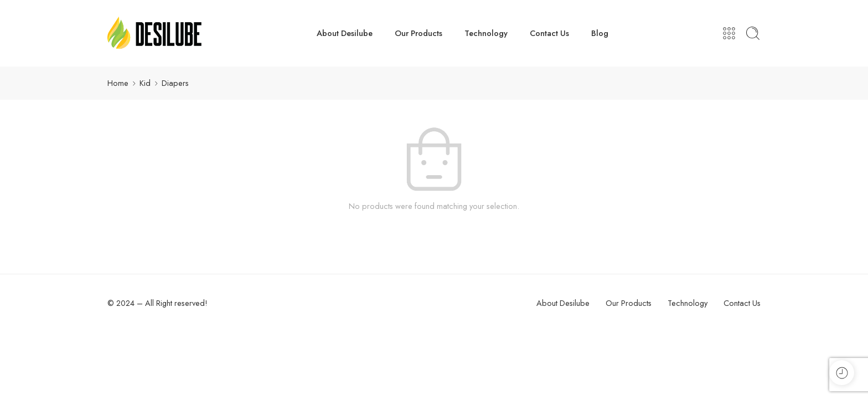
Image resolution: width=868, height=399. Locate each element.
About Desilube (345, 33)
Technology (486, 33)
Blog (600, 33)
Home (118, 83)
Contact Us (549, 33)
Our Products (418, 33)
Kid (145, 83)
